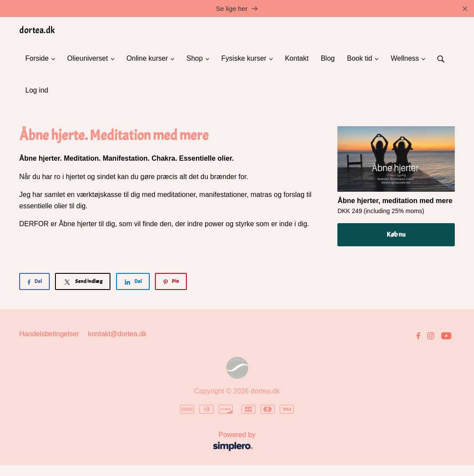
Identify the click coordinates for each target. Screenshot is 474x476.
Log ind (37, 90)
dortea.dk (37, 30)
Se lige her (237, 9)
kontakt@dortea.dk (117, 334)
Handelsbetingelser (49, 334)
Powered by (140, 442)
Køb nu (396, 235)
